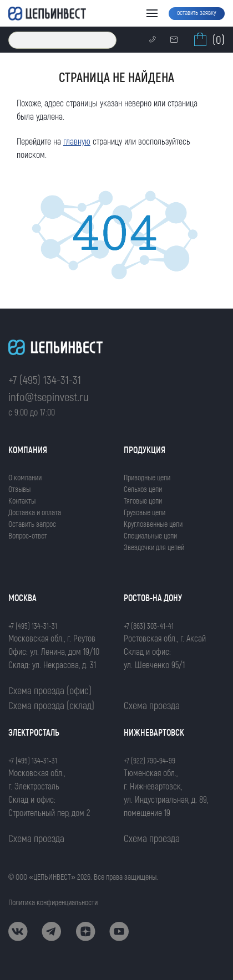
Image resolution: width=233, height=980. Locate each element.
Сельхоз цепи (143, 489)
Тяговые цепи (143, 501)
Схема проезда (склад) (51, 705)
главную (77, 141)
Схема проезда (152, 705)
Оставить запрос (32, 524)
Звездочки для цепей (154, 547)
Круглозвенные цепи (153, 524)
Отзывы (19, 489)
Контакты (22, 501)
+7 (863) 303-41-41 (149, 626)
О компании (25, 477)
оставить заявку (197, 12)
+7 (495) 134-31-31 (45, 379)
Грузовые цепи (145, 512)
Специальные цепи (150, 535)
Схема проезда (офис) (50, 690)
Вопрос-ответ (28, 535)
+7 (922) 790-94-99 (150, 760)
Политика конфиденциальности (53, 902)
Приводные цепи (147, 477)
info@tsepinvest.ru (49, 396)
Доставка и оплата (35, 512)
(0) (208, 39)
